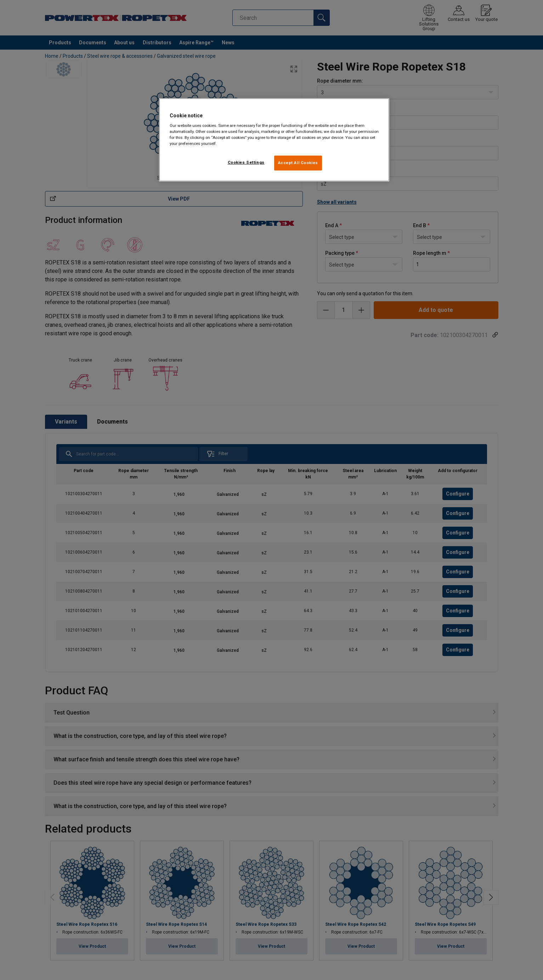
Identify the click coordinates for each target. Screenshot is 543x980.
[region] (274, 140)
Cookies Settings (246, 162)
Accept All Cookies (298, 163)
